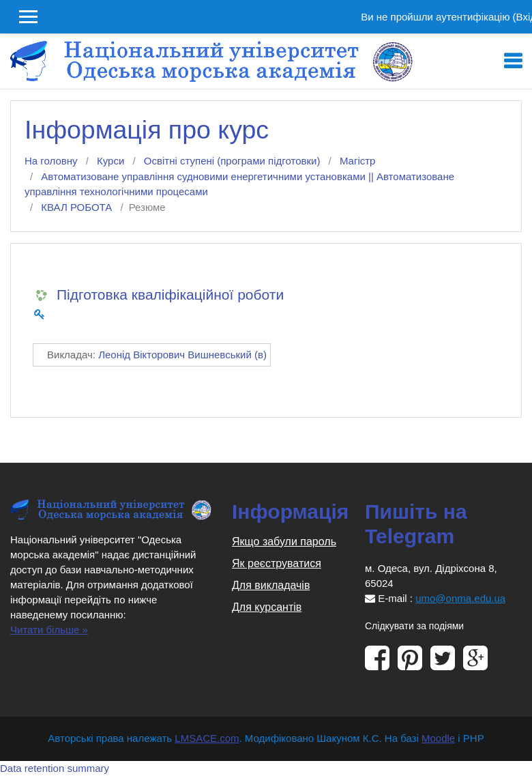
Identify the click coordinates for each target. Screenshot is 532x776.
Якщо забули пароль (284, 542)
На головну (51, 161)
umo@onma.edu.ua (460, 598)
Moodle (438, 738)
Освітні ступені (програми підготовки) (232, 161)
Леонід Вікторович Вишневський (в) (182, 355)
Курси (110, 161)
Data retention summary (55, 768)
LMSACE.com (207, 738)
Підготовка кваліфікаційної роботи (170, 294)
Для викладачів (271, 585)
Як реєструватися (277, 563)
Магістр (358, 161)
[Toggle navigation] (513, 61)
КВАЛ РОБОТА (76, 207)
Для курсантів (267, 607)
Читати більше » (49, 630)
